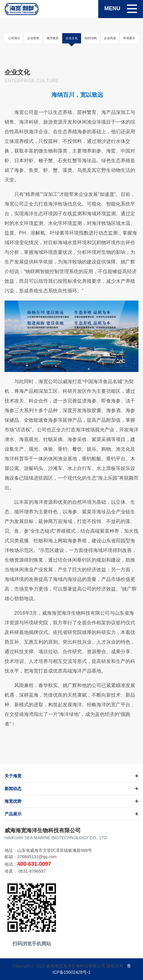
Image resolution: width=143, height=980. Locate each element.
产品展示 (13, 814)
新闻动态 (13, 789)
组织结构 (91, 38)
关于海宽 (13, 776)
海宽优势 (13, 801)
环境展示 (129, 38)
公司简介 (14, 38)
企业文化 (72, 38)
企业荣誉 (33, 38)
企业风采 (110, 38)
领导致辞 (53, 38)
